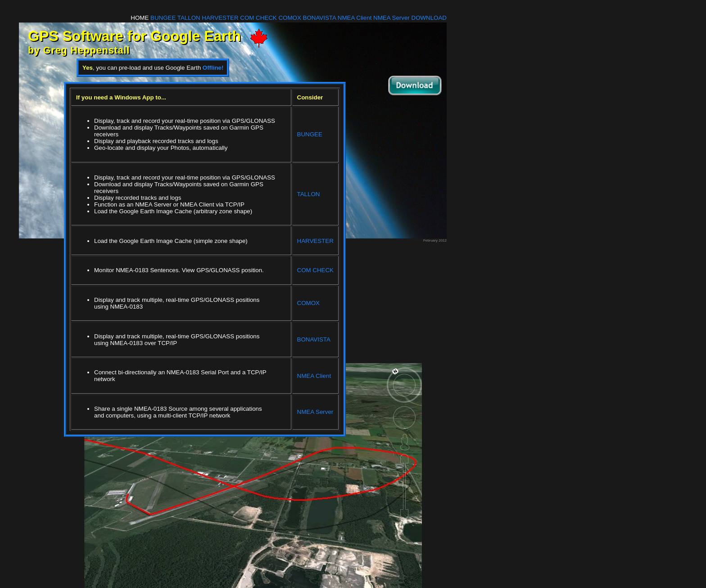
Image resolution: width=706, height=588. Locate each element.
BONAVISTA (320, 18)
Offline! (213, 68)
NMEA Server (391, 18)
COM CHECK (258, 18)
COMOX (290, 18)
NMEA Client (355, 18)
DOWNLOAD (429, 18)
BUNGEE (163, 18)
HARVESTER (220, 18)
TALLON (189, 18)
